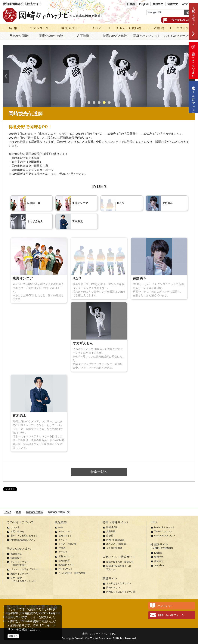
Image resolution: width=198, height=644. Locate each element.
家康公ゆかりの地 (51, 36)
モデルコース (65, 531)
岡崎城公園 (112, 527)
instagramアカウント (165, 536)
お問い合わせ (17, 531)
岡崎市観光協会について (23, 540)
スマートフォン (99, 634)
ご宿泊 (62, 548)
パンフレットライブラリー (24, 569)
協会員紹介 (16, 558)
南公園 (110, 536)
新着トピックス (66, 556)
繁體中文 (158, 4)
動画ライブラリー (20, 574)
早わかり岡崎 (19, 36)
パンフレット (166, 606)
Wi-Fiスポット (66, 569)
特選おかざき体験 (115, 36)
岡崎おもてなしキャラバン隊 (121, 592)
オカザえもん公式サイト (119, 583)
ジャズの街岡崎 (114, 548)
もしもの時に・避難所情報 (72, 573)
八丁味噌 (83, 36)
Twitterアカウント (163, 531)
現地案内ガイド (66, 565)
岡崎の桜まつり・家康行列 (120, 562)
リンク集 (15, 527)
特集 (61, 527)
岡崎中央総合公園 (115, 540)
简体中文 (173, 4)
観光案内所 (64, 561)
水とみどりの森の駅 (116, 544)
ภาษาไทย (187, 4)
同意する (13, 636)
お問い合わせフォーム (171, 615)
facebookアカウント (164, 527)
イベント (63, 540)
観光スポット (65, 536)
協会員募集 (16, 554)
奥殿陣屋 (111, 531)
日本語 (131, 4)
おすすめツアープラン (179, 36)
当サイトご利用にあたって (24, 536)
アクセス (63, 552)
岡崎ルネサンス (114, 588)
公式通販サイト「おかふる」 (193, 97)
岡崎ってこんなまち (193, 61)
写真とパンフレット (147, 36)
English (144, 4)
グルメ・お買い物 (67, 544)
